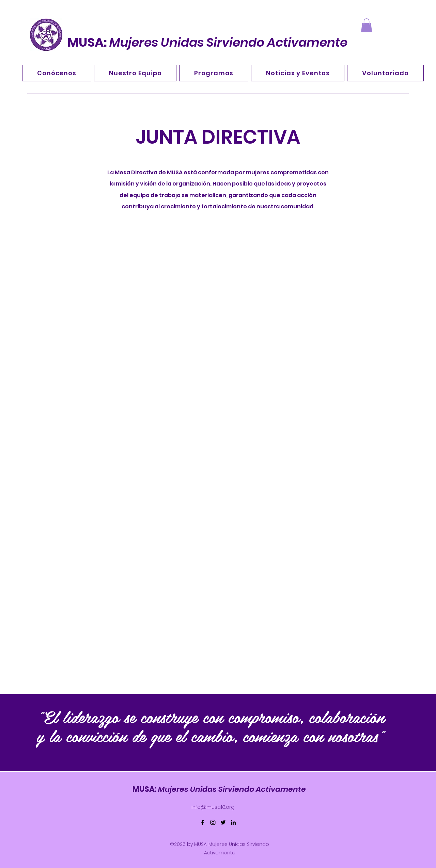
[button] (367, 25)
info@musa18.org (213, 807)
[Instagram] (213, 822)
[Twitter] (223, 822)
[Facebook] (203, 822)
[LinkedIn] (233, 822)
